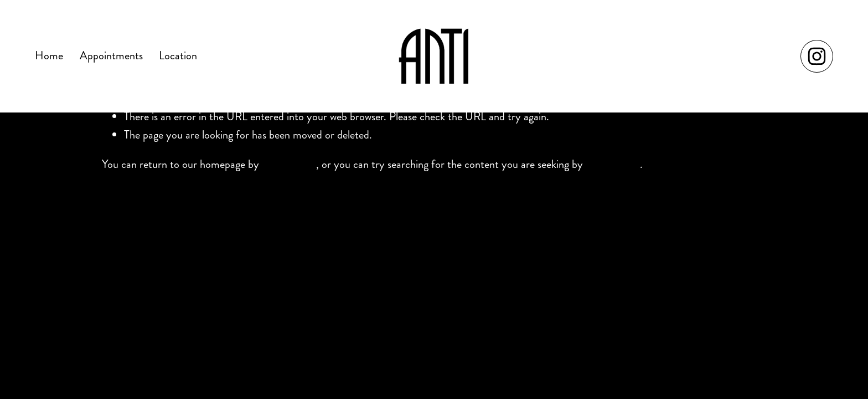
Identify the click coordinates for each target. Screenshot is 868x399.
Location (178, 56)
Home (49, 56)
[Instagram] (817, 56)
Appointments (111, 56)
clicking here (289, 164)
